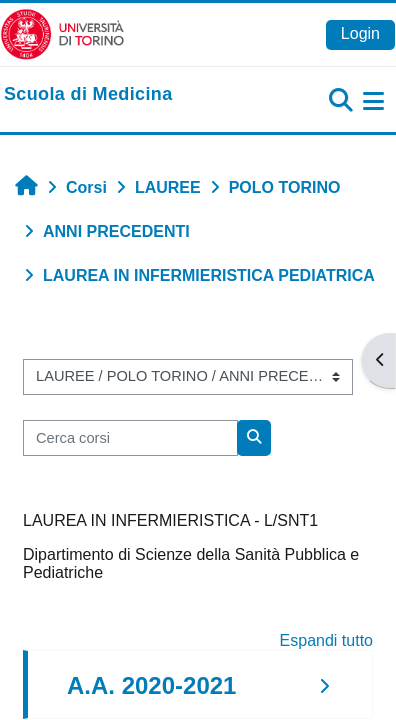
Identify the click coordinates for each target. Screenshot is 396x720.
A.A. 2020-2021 (151, 685)
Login (360, 33)
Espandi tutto (326, 640)
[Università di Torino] (62, 33)
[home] (88, 95)
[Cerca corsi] (130, 438)
